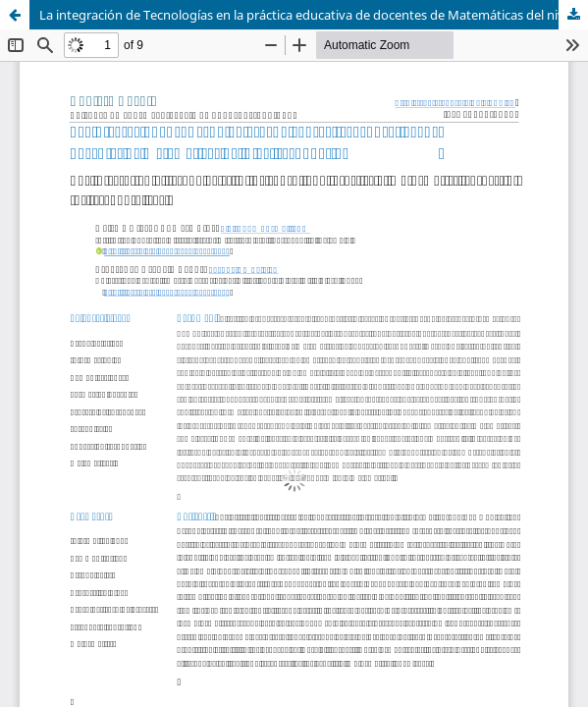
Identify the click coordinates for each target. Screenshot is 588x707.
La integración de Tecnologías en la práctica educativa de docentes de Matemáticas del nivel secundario (314, 15)
